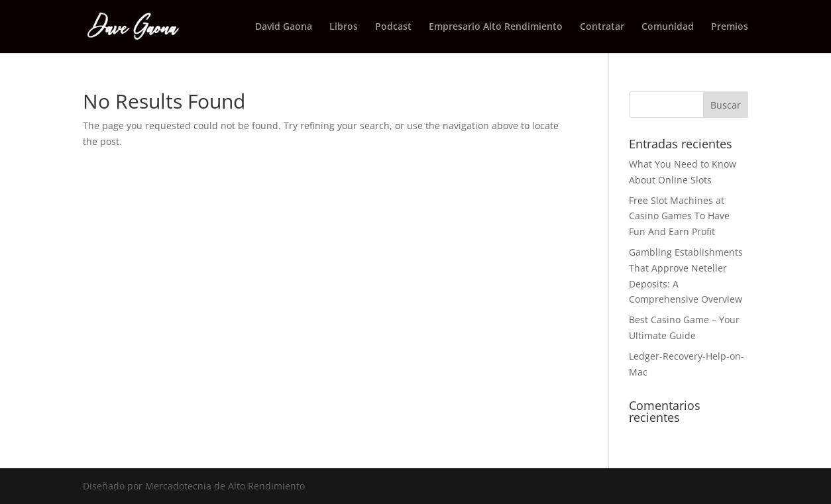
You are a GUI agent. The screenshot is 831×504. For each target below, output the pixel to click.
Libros (344, 27)
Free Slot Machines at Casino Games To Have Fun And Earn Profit (679, 216)
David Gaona (284, 27)
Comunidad (668, 27)
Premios (730, 27)
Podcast (393, 27)
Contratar (602, 27)
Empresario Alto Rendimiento (496, 27)
